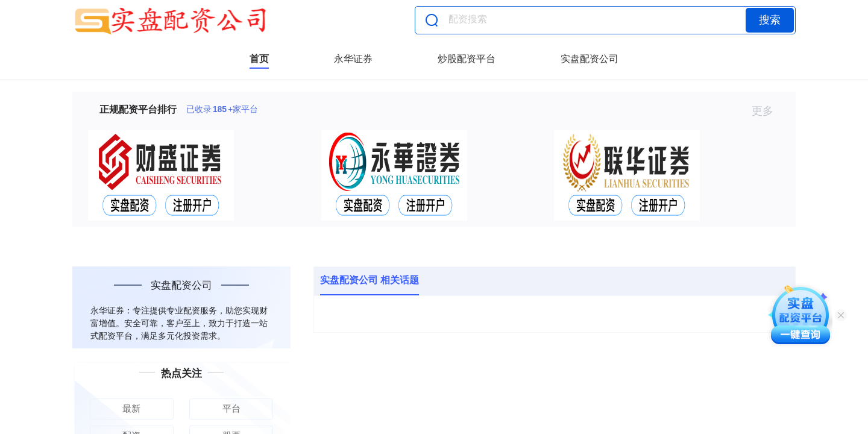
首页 (259, 59)
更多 (768, 111)
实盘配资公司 (590, 59)
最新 (131, 408)
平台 (231, 408)
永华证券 (353, 59)
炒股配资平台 (467, 59)
